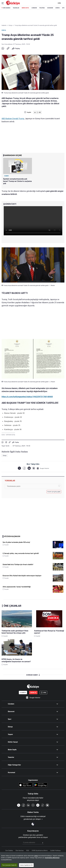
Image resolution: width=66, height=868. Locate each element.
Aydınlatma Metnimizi (52, 858)
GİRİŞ (59, 3)
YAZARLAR (16, 8)
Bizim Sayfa (12, 750)
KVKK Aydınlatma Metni (40, 851)
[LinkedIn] (29, 468)
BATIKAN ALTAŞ (10, 435)
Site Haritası (20, 851)
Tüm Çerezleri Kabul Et (9, 865)
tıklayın (38, 819)
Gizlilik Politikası (55, 851)
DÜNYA (58, 8)
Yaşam (10, 734)
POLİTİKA (42, 8)
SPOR (64, 8)
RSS (28, 851)
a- (35, 112)
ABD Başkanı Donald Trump (13, 119)
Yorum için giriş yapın (54, 492)
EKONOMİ (50, 8)
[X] (19, 468)
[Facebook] (24, 468)
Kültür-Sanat (13, 742)
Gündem (11, 704)
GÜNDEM (34, 8)
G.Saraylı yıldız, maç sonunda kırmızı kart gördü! (21, 553)
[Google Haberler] (43, 468)
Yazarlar (11, 757)
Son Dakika (9, 851)
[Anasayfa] (33, 686)
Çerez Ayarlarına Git (26, 865)
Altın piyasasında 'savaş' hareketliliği (17, 587)
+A (40, 112)
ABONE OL (33, 693)
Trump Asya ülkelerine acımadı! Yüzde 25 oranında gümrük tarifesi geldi (36, 25)
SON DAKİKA (7, 8)
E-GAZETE (23, 693)
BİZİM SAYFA (25, 8)
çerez (36, 856)
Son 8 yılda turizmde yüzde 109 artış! (16, 542)
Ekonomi (11, 711)
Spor (10, 719)
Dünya (4, 30)
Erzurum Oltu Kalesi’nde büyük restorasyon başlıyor (22, 576)
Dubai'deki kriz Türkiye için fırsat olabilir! (18, 565)
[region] (33, 860)
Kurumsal (11, 772)
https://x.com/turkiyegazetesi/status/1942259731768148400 (27, 397)
